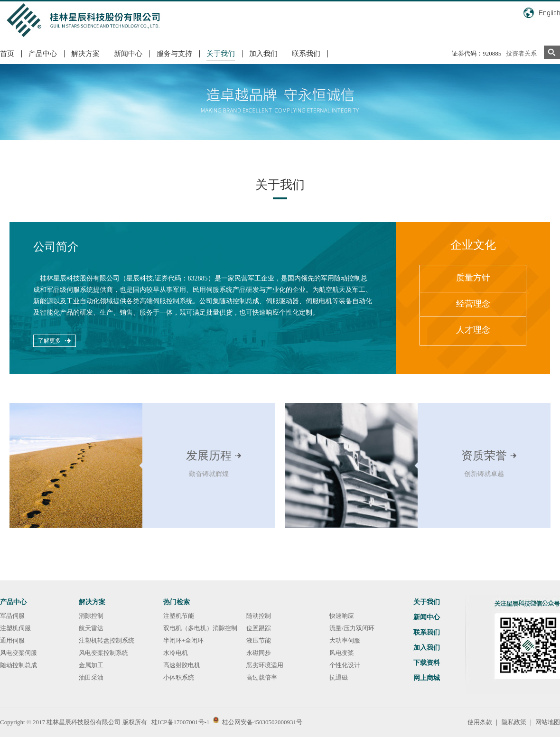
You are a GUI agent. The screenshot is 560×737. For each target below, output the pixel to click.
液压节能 (259, 640)
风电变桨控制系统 (103, 653)
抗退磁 (339, 677)
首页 (7, 54)
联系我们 (306, 54)
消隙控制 (91, 616)
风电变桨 (342, 653)
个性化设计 (345, 665)
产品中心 (43, 54)
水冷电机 (176, 653)
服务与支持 (174, 54)
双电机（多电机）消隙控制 (200, 628)
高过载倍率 (262, 677)
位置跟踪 (259, 628)
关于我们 (221, 54)
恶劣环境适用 (265, 665)
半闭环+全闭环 (183, 640)
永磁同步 (259, 653)
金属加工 (91, 665)
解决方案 (85, 54)
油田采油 (91, 677)
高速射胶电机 (182, 665)
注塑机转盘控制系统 (107, 640)
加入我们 (263, 54)
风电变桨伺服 (19, 653)
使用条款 (480, 722)
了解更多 (49, 341)
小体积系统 (179, 677)
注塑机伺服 (15, 628)
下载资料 (427, 663)
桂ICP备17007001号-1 (180, 722)
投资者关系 (521, 53)
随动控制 (259, 616)
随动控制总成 (19, 665)
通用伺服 (12, 640)
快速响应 (342, 616)
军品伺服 (12, 616)
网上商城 (427, 678)
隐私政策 (514, 722)
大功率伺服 (345, 640)
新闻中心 (128, 54)
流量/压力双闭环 (352, 628)
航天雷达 (91, 628)
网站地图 (548, 722)
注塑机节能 (179, 616)
